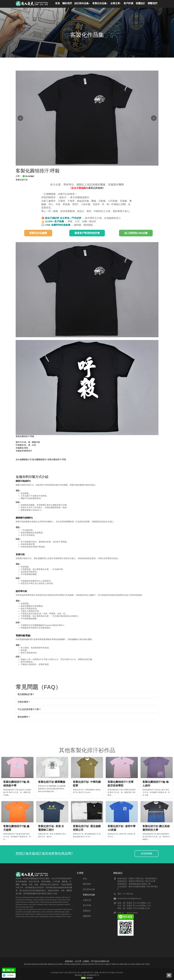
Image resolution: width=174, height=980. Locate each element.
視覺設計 (87, 911)
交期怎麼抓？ (24, 702)
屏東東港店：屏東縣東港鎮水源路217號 (134, 884)
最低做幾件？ (24, 717)
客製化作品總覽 (38, 233)
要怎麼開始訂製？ (26, 694)
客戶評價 (87, 905)
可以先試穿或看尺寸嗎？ (29, 709)
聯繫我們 (87, 916)
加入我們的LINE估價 (136, 233)
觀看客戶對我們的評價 (87, 233)
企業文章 (87, 900)
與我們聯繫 (147, 854)
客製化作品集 (89, 895)
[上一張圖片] (20, 118)
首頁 (85, 879)
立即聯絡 (10, 975)
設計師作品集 (89, 889)
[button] (169, 975)
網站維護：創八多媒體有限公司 (87, 975)
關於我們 (87, 884)
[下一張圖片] (154, 118)
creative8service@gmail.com (129, 898)
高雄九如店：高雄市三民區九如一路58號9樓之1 (137, 878)
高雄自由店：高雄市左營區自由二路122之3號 (136, 881)
